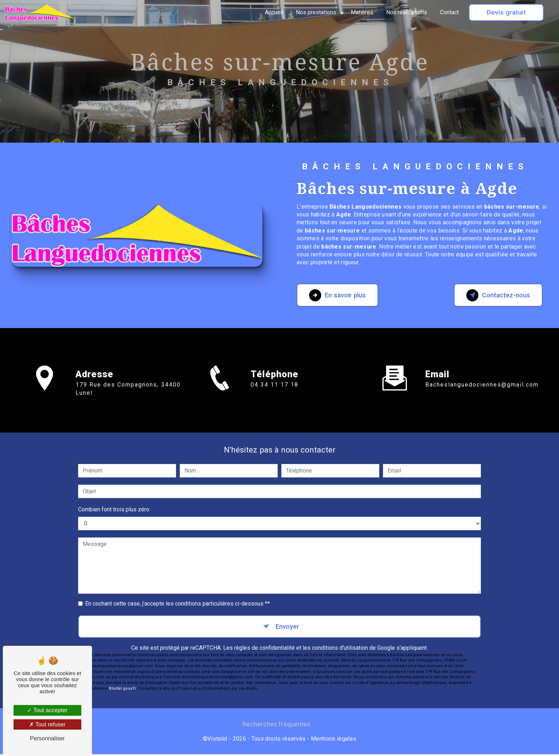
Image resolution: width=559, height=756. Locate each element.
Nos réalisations (406, 12)
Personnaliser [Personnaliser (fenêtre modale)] (47, 738)
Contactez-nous (493, 295)
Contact (449, 12)
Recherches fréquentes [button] (276, 726)
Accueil (273, 12)
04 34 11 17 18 (275, 397)
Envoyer (288, 627)
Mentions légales (334, 740)
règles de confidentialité (265, 650)
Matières (361, 12)
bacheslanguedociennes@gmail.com (482, 372)
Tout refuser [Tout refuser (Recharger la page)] (47, 724)
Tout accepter (47, 710)
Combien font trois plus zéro (114, 509)
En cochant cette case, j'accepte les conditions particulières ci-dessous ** (178, 604)
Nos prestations (315, 12)
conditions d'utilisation (340, 650)
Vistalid (217, 740)
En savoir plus (341, 295)
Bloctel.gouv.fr (122, 690)
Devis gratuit (506, 12)
